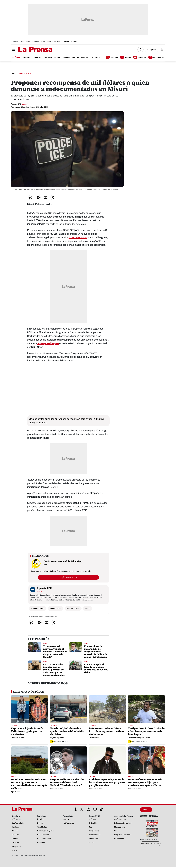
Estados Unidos (73, 609)
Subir (146, 810)
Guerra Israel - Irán (53, 42)
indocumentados (78, 237)
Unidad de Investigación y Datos (139, 738)
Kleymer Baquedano (57, 738)
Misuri (88, 609)
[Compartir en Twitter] (53, 197)
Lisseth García (94, 738)
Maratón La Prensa (70, 42)
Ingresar (153, 50)
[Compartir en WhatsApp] (31, 197)
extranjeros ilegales (48, 343)
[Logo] (29, 50)
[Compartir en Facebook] (38, 197)
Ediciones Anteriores (150, 844)
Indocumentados (38, 609)
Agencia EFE (20, 104)
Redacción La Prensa (18, 738)
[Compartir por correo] (45, 197)
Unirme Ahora (71, 577)
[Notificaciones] (140, 50)
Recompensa (55, 609)
